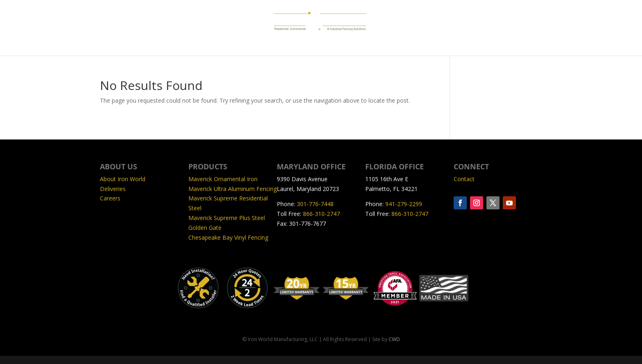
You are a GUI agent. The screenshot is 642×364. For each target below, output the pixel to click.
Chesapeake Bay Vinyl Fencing (228, 237)
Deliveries (113, 189)
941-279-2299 (404, 204)
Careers (110, 198)
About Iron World (123, 179)
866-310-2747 (321, 214)
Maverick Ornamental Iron (223, 179)
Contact (464, 179)
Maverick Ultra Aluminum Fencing (233, 189)
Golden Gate (205, 228)
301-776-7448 (315, 204)
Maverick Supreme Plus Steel (227, 218)
